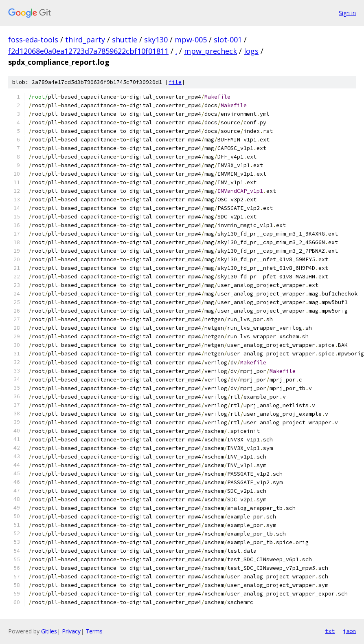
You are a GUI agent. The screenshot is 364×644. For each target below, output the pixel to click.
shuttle (125, 40)
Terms (94, 631)
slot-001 (228, 40)
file (175, 82)
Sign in (347, 13)
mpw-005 (191, 40)
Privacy (71, 631)
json (349, 631)
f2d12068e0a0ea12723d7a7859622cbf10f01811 (88, 51)
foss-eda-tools (33, 40)
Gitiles (49, 631)
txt (330, 631)
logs (251, 51)
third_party (85, 40)
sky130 (156, 40)
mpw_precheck (211, 51)
